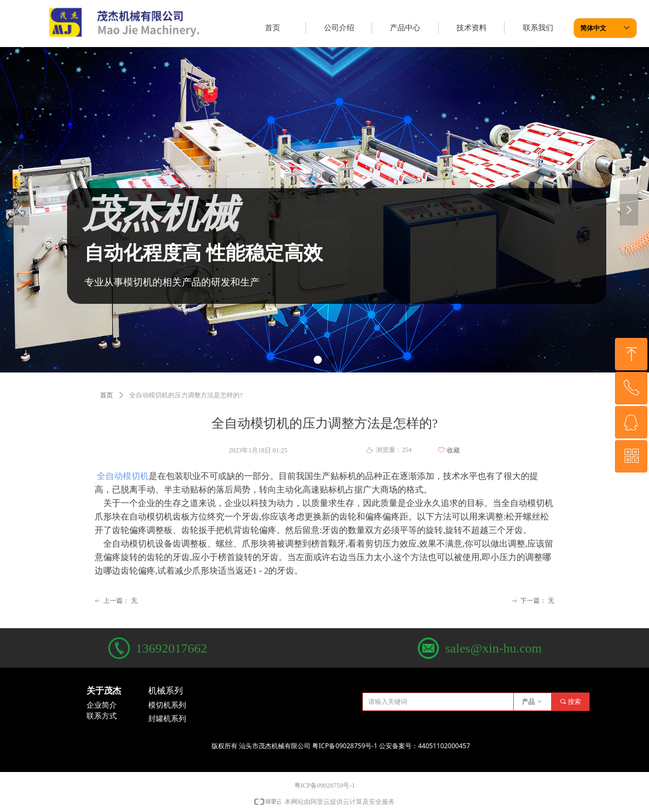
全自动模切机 (122, 476)
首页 (107, 395)
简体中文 (593, 28)
